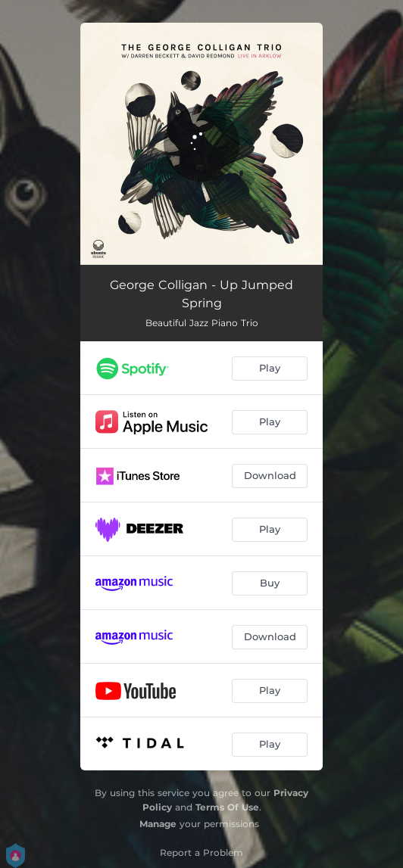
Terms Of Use (227, 807)
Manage (158, 824)
